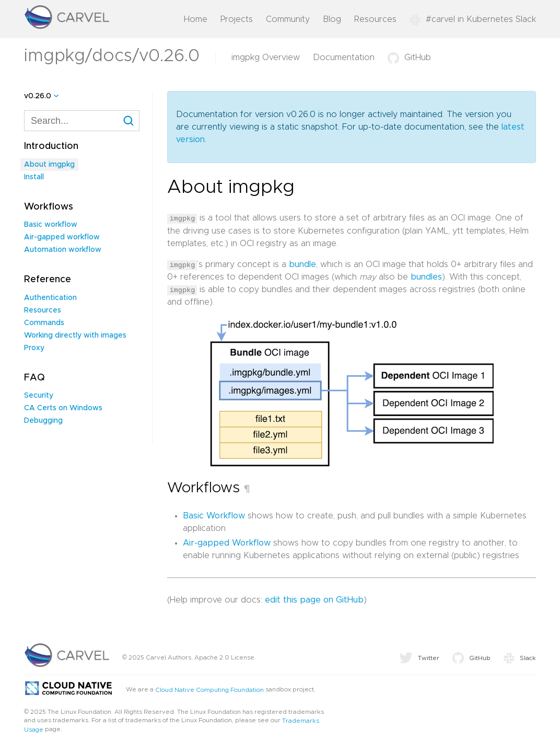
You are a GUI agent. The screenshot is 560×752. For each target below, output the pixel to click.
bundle (302, 264)
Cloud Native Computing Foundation (209, 689)
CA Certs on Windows (63, 408)
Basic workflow (51, 225)
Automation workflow (63, 250)
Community (288, 19)
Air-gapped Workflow (227, 542)
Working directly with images (75, 335)
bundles (426, 276)
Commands (44, 323)
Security (39, 396)
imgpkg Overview (266, 57)
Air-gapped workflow (62, 237)
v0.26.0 (38, 96)
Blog (332, 19)
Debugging (43, 421)
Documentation (344, 57)
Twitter (419, 657)
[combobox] (82, 121)
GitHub (409, 57)
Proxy (34, 348)
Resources (375, 19)
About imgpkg (49, 165)
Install (34, 177)
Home (196, 19)
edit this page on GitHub (314, 599)
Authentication (50, 298)
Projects (237, 19)
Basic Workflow (214, 515)
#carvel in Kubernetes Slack (473, 19)
